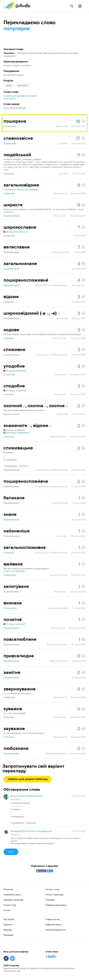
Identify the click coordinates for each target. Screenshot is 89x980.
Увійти (11, 852)
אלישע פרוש (63, 174)
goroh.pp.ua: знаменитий (16, 433)
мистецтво (22, 85)
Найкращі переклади (13, 900)
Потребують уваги (12, 895)
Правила (8, 924)
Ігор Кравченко (58, 628)
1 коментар (9, 174)
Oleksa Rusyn (60, 374)
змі (51, 956)
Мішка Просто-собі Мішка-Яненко (52, 285)
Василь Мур (63, 318)
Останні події (10, 905)
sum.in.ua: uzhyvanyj (14, 571)
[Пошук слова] (72, 6)
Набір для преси (53, 924)
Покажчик (8, 889)
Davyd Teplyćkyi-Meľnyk (15, 108)
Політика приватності (56, 930)
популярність (10, 98)
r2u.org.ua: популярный (15, 232)
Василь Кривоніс (58, 436)
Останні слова (52, 889)
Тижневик (50, 900)
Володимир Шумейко (59, 608)
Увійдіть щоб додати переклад (28, 779)
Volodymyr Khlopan (60, 252)
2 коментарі (9, 236)
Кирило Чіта (62, 126)
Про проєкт (9, 919)
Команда (8, 930)
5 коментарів (10, 575)
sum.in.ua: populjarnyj (27, 189)
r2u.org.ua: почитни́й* (14, 624)
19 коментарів (10, 608)
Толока (7, 910)
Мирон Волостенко (59, 661)
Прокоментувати (11, 216)
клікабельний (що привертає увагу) (20, 96)
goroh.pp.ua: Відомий (14, 430)
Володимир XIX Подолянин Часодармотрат (31, 831)
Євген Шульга (60, 193)
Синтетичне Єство (59, 575)
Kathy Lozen (60, 216)
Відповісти (16, 799)
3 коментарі (9, 193)
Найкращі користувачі (56, 905)
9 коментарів (10, 126)
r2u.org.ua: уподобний (15, 371)
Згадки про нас (53, 919)
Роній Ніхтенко (60, 338)
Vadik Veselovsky (61, 503)
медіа (9, 85)
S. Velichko (62, 143)
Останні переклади (55, 895)
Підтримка (8, 935)
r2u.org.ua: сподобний (15, 390)
